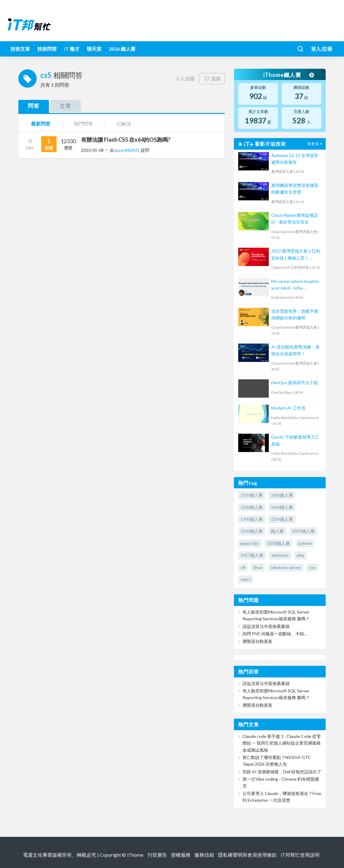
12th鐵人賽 (282, 519)
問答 (34, 106)
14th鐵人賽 (282, 507)
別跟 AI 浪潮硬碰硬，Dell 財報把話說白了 (282, 772)
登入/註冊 (322, 49)
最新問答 (41, 124)
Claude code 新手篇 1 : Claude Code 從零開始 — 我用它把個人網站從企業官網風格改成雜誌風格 (282, 743)
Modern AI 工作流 (288, 408)
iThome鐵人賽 (288, 75)
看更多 (316, 144)
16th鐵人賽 (282, 495)
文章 (65, 106)
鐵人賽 (277, 531)
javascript (250, 543)
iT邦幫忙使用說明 (300, 855)
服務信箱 (204, 855)
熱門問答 (83, 124)
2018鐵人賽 (279, 543)
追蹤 (212, 78)
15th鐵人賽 (252, 495)
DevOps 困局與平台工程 (295, 383)
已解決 (124, 124)
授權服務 (181, 855)
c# (243, 567)
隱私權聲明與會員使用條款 (247, 855)
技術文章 (20, 49)
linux (258, 567)
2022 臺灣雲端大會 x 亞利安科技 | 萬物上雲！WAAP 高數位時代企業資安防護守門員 (296, 255)
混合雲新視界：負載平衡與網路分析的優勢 (295, 314)
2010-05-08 (92, 150)
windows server (286, 567)
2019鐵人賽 (303, 531)
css (312, 567)
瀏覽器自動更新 (257, 641)
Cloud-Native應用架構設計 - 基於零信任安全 (295, 219)
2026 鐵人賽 (122, 49)
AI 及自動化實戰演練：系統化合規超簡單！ (295, 350)
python (305, 543)
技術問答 (47, 49)
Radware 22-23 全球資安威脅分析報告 (295, 159)
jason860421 (128, 150)
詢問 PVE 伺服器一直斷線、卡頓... (275, 634)
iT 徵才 (72, 49)
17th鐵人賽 (252, 519)
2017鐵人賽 (252, 555)
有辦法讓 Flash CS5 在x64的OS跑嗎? (126, 140)
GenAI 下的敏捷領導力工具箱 (295, 440)
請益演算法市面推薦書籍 (266, 626)
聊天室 (94, 49)
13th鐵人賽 (252, 507)
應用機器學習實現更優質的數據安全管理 (295, 189)
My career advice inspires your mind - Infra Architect (295, 285)
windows (280, 555)
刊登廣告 (157, 855)
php (301, 555)
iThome (135, 855)
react (246, 579)
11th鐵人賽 (252, 531)
